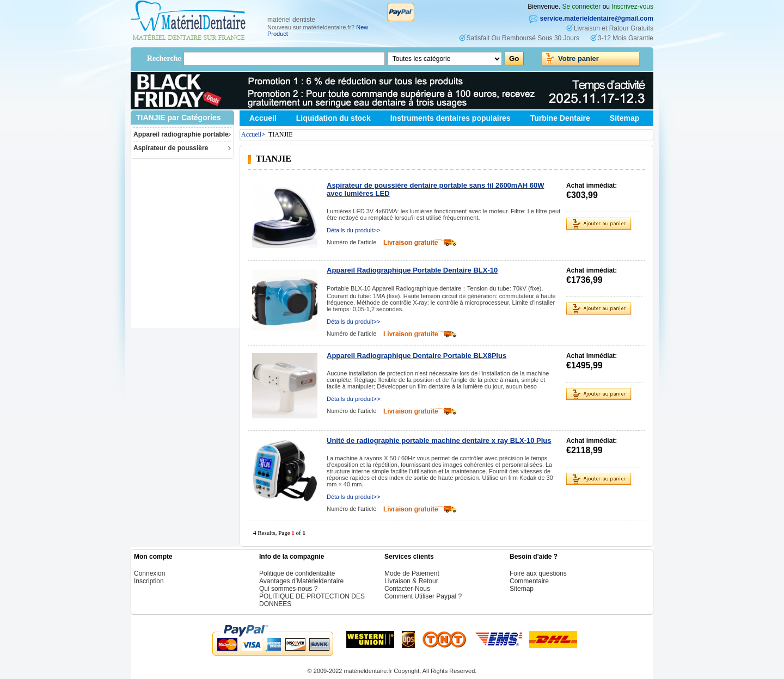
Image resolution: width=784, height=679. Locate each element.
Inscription (149, 581)
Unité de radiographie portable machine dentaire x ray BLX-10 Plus (439, 440)
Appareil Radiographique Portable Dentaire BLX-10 (412, 270)
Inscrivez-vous (632, 7)
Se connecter (582, 7)
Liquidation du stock (333, 118)
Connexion (149, 573)
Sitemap (624, 118)
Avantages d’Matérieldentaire (301, 581)
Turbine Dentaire (560, 118)
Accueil (263, 118)
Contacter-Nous (407, 589)
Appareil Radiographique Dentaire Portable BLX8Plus (416, 356)
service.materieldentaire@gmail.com (597, 18)
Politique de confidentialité (297, 573)
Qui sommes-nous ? (288, 589)
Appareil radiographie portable (181, 134)
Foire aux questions (538, 573)
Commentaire (529, 581)
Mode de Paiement (412, 573)
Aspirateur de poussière (171, 148)
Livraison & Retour (411, 581)
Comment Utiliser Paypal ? (423, 596)
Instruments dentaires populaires (451, 118)
